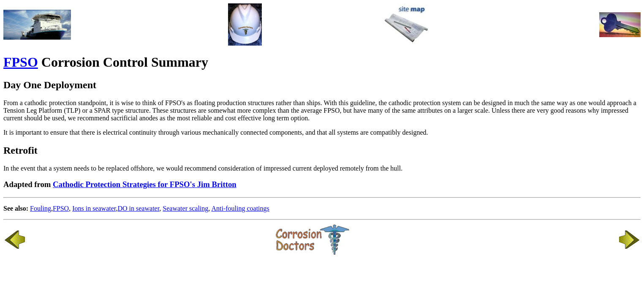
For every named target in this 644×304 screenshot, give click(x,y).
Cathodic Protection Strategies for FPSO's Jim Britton (145, 184)
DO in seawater (138, 208)
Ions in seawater (94, 208)
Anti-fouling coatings (240, 208)
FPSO (21, 62)
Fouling (41, 208)
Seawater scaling (185, 208)
